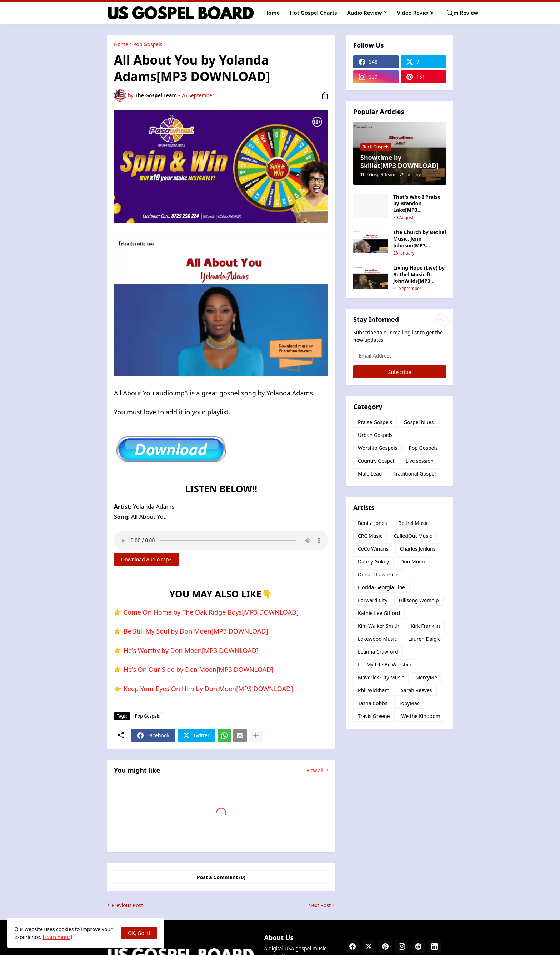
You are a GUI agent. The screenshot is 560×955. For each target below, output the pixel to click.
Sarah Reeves (416, 690)
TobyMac (409, 703)
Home (272, 13)
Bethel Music (413, 523)
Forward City (373, 600)
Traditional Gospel (414, 474)
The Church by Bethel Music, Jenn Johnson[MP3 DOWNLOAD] (420, 239)
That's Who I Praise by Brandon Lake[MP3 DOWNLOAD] (417, 204)
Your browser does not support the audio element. (221, 541)
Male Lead (370, 474)
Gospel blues (419, 422)
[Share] (322, 95)
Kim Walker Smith (379, 626)
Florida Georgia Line (381, 587)
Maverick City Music (381, 677)
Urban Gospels (375, 435)
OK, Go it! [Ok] (139, 933)
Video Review (414, 13)
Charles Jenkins (418, 549)
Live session (420, 461)
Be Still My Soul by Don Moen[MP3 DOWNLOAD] (196, 631)
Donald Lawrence (378, 574)
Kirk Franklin (425, 626)
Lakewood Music (377, 639)
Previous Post (127, 905)
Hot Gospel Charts (313, 13)
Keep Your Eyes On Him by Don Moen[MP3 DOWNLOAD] (208, 689)
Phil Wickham (374, 690)
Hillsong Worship (419, 600)
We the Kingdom (421, 716)
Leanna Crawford (378, 652)
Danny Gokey (373, 562)
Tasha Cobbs (373, 703)
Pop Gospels (148, 44)
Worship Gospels (377, 448)
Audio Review (365, 13)
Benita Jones (372, 523)
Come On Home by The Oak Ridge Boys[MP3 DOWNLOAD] (211, 612)
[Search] (447, 13)
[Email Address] (400, 355)
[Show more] (256, 735)
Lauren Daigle (424, 639)
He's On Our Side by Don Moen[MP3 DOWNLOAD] (199, 669)
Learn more (56, 937)
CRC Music (370, 536)
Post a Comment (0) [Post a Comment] (221, 877)
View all (315, 770)
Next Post (319, 905)
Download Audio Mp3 (146, 559)
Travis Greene (374, 716)
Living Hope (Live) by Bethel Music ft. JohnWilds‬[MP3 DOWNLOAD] (419, 274)
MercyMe (426, 677)
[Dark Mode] (434, 13)
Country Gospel (376, 461)
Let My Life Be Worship (385, 664)
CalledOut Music (413, 536)
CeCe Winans (373, 549)
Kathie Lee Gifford (379, 613)
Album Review (460, 13)
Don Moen (413, 562)
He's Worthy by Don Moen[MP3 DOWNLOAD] (191, 650)
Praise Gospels (375, 422)
